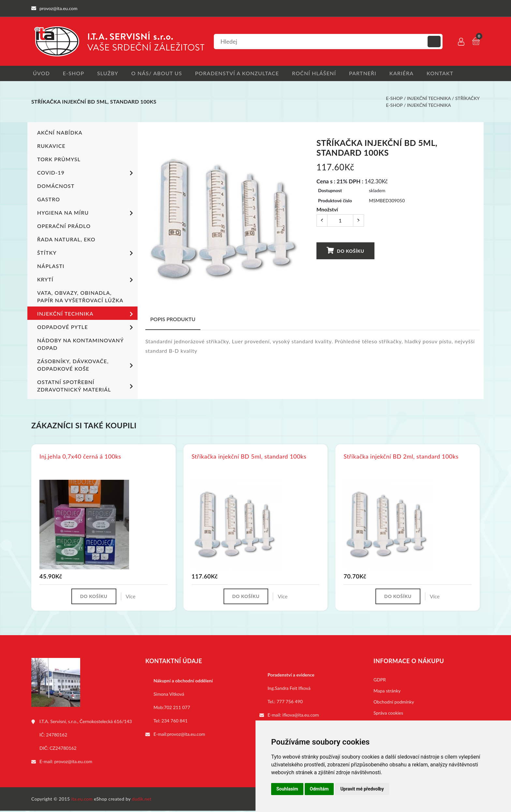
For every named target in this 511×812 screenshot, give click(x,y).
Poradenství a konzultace (242, 73)
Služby (109, 73)
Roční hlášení (320, 73)
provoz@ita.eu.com (73, 763)
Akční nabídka (60, 133)
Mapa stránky (387, 692)
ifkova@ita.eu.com (301, 716)
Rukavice (51, 146)
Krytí (86, 281)
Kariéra (411, 73)
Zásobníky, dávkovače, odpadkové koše (86, 365)
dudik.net (143, 800)
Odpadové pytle (86, 328)
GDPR (380, 681)
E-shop (73, 73)
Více (132, 597)
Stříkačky (467, 99)
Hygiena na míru (86, 214)
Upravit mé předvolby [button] (362, 789)
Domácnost (56, 186)
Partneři (371, 73)
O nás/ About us (160, 73)
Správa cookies (388, 714)
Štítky (86, 254)
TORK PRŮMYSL (59, 160)
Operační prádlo (64, 227)
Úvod (40, 73)
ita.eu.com (82, 800)
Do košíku (345, 251)
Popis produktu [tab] (173, 320)
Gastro (49, 200)
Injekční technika (429, 99)
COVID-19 (86, 174)
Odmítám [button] (319, 789)
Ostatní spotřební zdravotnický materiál (86, 386)
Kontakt (451, 73)
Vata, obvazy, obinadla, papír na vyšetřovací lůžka (80, 297)
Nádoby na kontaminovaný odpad (80, 345)
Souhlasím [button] (287, 789)
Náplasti (51, 267)
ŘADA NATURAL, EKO (66, 240)
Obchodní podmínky (394, 703)
